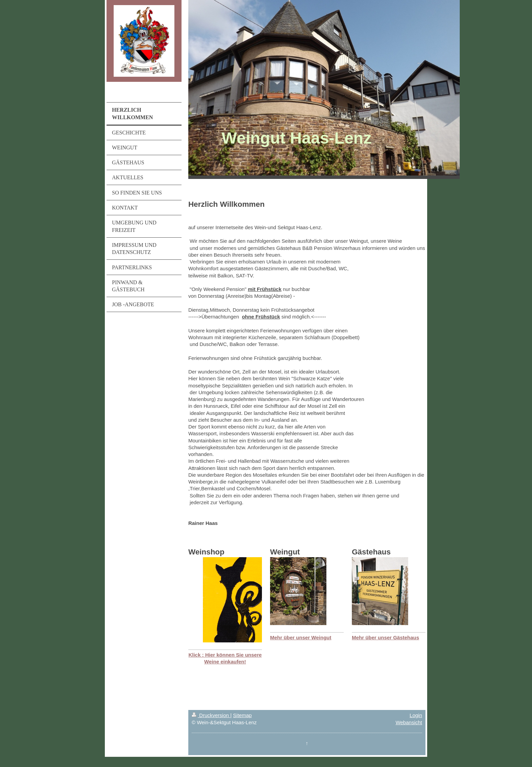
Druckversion (211, 715)
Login (416, 715)
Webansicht (409, 722)
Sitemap (242, 715)
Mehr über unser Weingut (301, 637)
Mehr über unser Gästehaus (385, 637)
